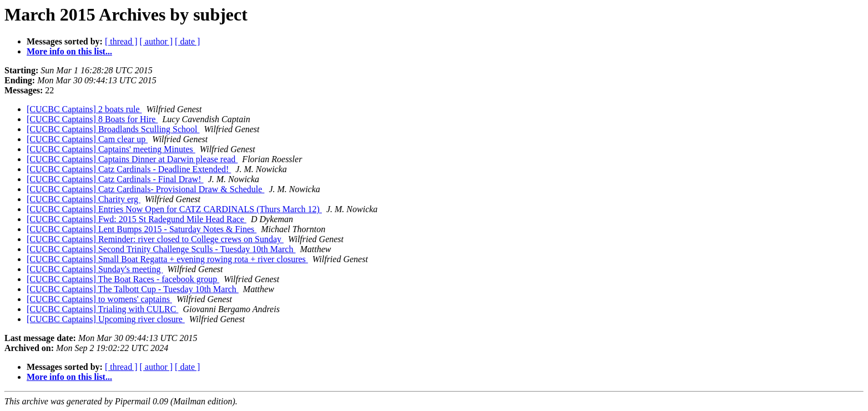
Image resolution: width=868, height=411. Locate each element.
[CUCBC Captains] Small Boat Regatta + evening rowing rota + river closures (167, 259)
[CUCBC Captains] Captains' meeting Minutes (111, 149)
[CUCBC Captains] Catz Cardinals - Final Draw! (115, 179)
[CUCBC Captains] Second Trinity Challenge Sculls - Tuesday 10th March (161, 249)
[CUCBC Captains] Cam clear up (87, 139)
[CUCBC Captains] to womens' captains (99, 299)
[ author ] (157, 41)
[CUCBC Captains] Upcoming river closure (106, 319)
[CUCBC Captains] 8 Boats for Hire (92, 119)
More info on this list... (69, 51)
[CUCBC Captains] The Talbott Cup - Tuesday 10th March (133, 289)
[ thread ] (121, 41)
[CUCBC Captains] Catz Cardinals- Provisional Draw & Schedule (145, 189)
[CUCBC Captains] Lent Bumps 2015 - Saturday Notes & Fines (142, 229)
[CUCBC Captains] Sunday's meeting (95, 269)
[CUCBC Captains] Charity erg (84, 199)
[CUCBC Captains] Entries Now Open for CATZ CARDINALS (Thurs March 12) (174, 209)
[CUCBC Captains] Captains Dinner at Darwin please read (132, 159)
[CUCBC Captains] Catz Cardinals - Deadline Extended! (129, 169)
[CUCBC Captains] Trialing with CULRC (102, 309)
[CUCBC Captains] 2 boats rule (84, 109)
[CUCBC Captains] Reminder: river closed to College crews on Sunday (155, 239)
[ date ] (187, 41)
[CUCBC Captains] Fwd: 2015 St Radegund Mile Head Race (137, 219)
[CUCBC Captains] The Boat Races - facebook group (123, 279)
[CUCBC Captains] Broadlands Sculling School (113, 129)
